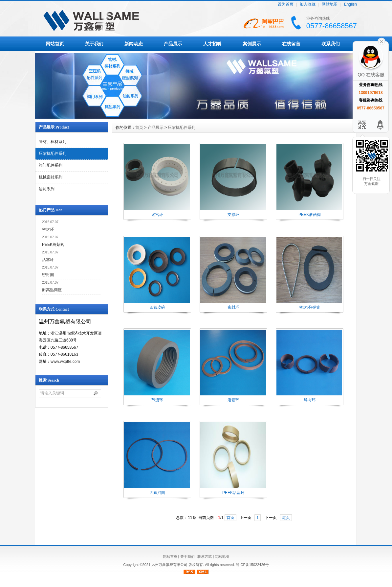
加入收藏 (308, 5)
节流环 (157, 400)
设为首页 (286, 5)
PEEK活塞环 (233, 493)
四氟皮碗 (157, 307)
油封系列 (47, 189)
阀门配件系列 (51, 165)
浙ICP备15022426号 (252, 565)
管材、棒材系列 (53, 142)
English (350, 5)
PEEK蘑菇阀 (53, 245)
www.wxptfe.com (65, 362)
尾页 (286, 518)
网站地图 (330, 5)
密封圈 (48, 275)
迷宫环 (157, 215)
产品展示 (173, 44)
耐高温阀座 (52, 290)
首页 (139, 128)
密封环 (48, 229)
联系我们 (331, 44)
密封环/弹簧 (309, 307)
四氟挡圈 (157, 493)
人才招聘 (212, 44)
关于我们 (94, 44)
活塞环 (48, 260)
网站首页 (55, 44)
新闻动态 (134, 44)
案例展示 (252, 44)
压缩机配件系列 (53, 153)
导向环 (310, 400)
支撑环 (233, 215)
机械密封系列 (51, 177)
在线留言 (291, 44)
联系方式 (205, 556)
